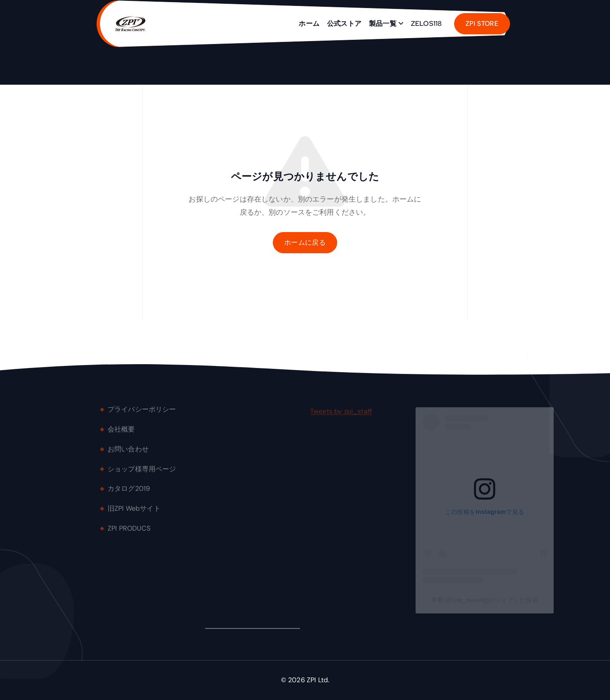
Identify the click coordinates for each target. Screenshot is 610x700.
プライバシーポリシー (142, 413)
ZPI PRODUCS (129, 532)
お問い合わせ (128, 452)
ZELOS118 (426, 24)
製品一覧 (383, 24)
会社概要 (121, 433)
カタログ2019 (129, 492)
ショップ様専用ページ (142, 472)
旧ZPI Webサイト (134, 512)
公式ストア (344, 24)
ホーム (309, 24)
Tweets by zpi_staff (341, 415)
